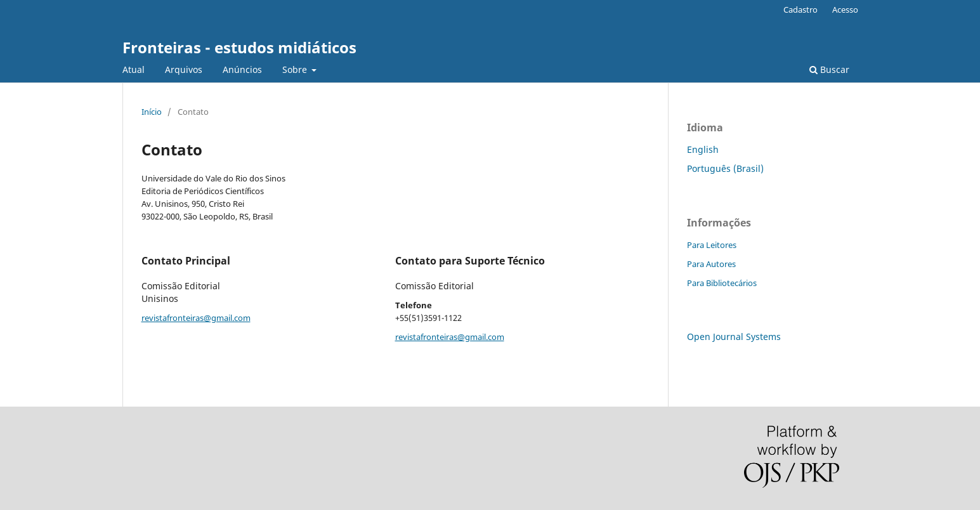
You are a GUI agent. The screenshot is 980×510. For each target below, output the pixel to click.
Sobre (296, 69)
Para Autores (711, 264)
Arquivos (184, 69)
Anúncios (242, 69)
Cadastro (800, 10)
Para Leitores (712, 245)
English (703, 149)
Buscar (829, 69)
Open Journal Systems (734, 337)
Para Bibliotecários (722, 283)
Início (152, 112)
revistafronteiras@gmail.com (196, 318)
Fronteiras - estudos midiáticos (239, 47)
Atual (134, 69)
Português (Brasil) (725, 168)
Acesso (845, 10)
